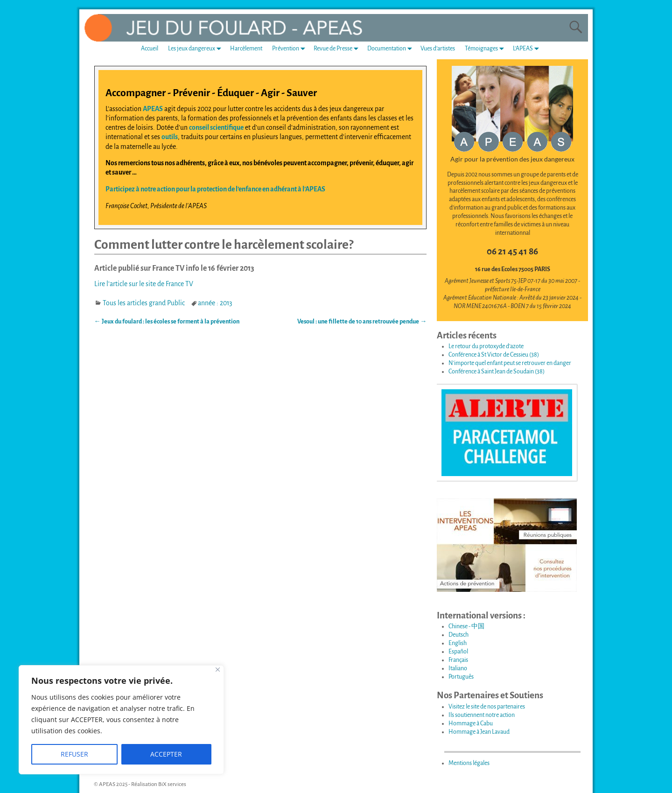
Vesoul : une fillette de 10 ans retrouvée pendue (362, 322)
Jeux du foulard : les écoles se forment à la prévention (167, 322)
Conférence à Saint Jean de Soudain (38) (497, 372)
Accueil (150, 49)
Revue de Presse (338, 49)
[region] (121, 720)
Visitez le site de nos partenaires (487, 707)
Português (461, 677)
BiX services (172, 784)
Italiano (458, 668)
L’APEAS (528, 49)
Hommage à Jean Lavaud (479, 732)
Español (458, 652)
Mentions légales (469, 763)
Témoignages (486, 49)
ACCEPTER (166, 754)
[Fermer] (218, 670)
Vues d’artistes (438, 49)
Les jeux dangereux (196, 49)
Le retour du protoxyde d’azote (486, 346)
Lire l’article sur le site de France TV (144, 284)
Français (458, 660)
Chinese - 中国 (466, 626)
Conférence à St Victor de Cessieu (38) (494, 355)
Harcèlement (246, 49)
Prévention (290, 49)
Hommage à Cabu (471, 723)
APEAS (153, 109)
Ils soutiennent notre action (482, 715)
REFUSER (74, 754)
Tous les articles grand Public (144, 303)
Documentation (392, 49)
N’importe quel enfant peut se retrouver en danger (510, 363)
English (458, 643)
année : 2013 (215, 303)
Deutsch (458, 635)
